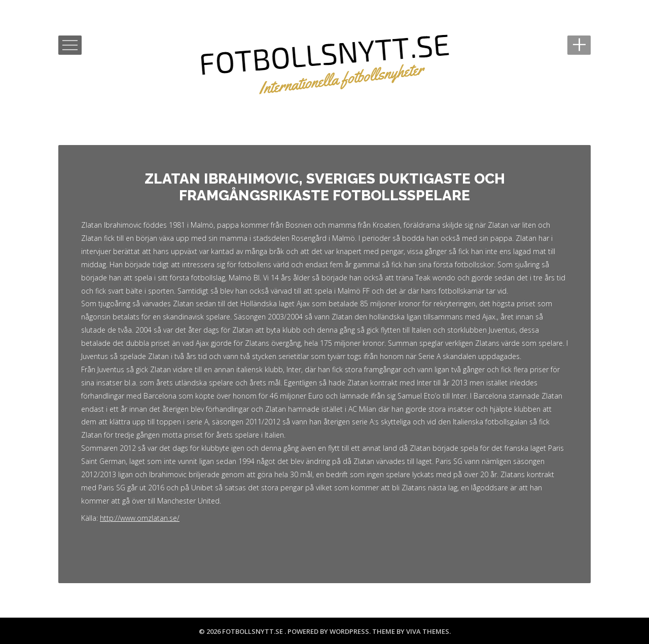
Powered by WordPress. (330, 631)
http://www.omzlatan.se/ (140, 518)
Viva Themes (428, 631)
